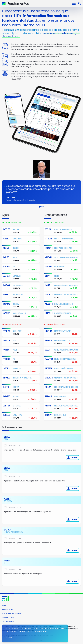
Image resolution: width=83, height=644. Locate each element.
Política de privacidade (11, 613)
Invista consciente (18, 3)
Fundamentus (4, 3)
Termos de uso (8, 609)
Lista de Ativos (8, 617)
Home (4, 605)
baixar (61, 457)
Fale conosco (8, 621)
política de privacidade (38, 631)
